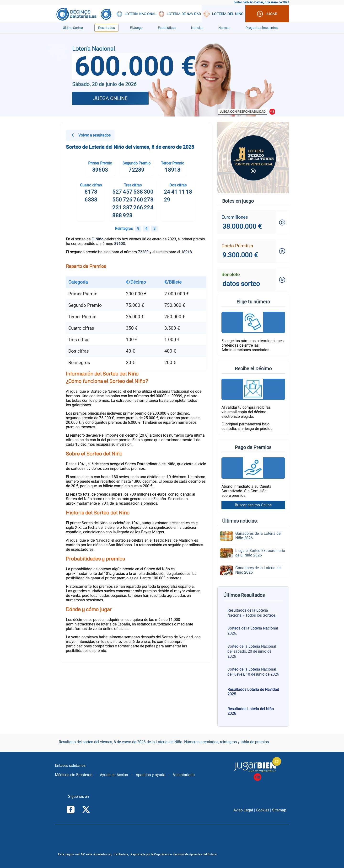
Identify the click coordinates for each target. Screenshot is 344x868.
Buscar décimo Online (253, 505)
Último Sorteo (73, 28)
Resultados (107, 28)
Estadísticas (167, 28)
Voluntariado (184, 775)
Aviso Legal (243, 810)
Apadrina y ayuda (150, 775)
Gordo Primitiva (237, 246)
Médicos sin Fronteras (74, 775)
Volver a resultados (90, 136)
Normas (224, 28)
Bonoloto (231, 274)
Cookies (263, 810)
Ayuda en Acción (114, 775)
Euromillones (235, 217)
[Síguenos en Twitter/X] (86, 810)
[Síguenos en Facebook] (71, 810)
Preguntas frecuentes (262, 28)
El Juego (136, 28)
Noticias (197, 28)
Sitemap (279, 810)
